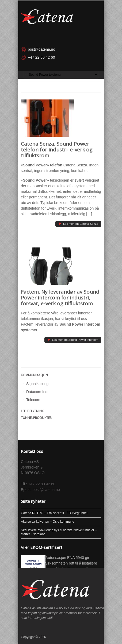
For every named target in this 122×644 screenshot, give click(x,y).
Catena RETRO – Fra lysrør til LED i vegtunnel (54, 513)
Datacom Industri (40, 392)
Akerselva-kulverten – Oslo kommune (47, 522)
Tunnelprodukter (36, 418)
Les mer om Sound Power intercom (73, 339)
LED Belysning (33, 411)
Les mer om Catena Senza (78, 223)
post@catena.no (41, 49)
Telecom (33, 400)
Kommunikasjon (34, 375)
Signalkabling (37, 384)
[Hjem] (47, 17)
